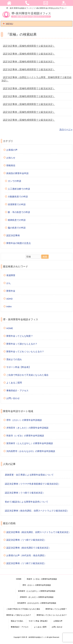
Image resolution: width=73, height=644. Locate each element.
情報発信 (11, 165)
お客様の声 (12, 150)
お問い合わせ (13, 398)
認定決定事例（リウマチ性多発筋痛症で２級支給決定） (33, 484)
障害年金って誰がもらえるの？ (22, 344)
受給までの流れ (14, 359)
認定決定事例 (13, 235)
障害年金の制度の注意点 (19, 243)
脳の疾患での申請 (17, 228)
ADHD (10, 299)
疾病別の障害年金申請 (17, 173)
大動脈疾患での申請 (18, 197)
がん (9, 283)
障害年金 (11, 291)
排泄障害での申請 (17, 204)
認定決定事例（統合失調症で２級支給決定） (29, 548)
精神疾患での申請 (17, 220)
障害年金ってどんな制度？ (20, 336)
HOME (10, 328)
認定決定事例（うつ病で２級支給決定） (25, 493)
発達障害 (11, 275)
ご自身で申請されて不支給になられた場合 (27, 375)
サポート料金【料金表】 (19, 367)
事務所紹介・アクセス (17, 391)
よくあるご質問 (14, 383)
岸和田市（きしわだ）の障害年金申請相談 (27, 428)
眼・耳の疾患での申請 (19, 212)
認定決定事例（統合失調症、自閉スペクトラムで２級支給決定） (37, 511)
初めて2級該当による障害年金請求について (27, 502)
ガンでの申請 (14, 181)
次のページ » (66, 129)
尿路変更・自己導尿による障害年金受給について (29, 475)
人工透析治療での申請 (19, 189)
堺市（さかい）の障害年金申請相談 (24, 420)
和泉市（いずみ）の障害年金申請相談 (25, 436)
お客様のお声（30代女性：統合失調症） (26, 555)
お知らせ (11, 158)
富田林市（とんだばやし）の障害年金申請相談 (30, 443)
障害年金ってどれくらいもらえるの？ (25, 352)
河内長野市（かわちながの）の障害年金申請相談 (31, 451)
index (9, 306)
